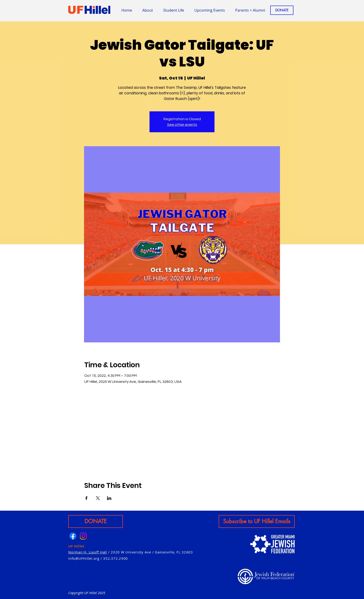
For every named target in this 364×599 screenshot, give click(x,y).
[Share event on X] (98, 498)
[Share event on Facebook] (86, 498)
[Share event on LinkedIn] (109, 498)
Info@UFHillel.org (84, 558)
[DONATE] (282, 10)
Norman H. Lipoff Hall (88, 552)
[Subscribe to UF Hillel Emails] (257, 521)
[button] (174, 10)
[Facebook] (73, 536)
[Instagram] (83, 536)
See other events (182, 125)
